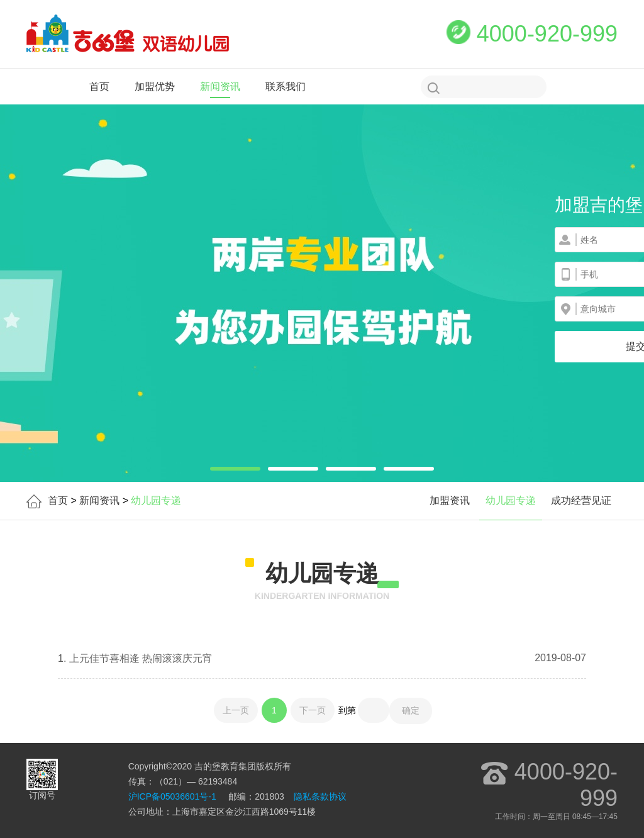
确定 (411, 710)
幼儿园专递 (511, 500)
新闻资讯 (220, 87)
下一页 (313, 710)
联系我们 (286, 87)
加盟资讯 (450, 500)
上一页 (236, 710)
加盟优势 (155, 87)
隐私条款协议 (320, 796)
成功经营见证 (581, 500)
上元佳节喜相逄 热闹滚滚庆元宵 (139, 658)
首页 (99, 87)
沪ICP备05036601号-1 (172, 796)
